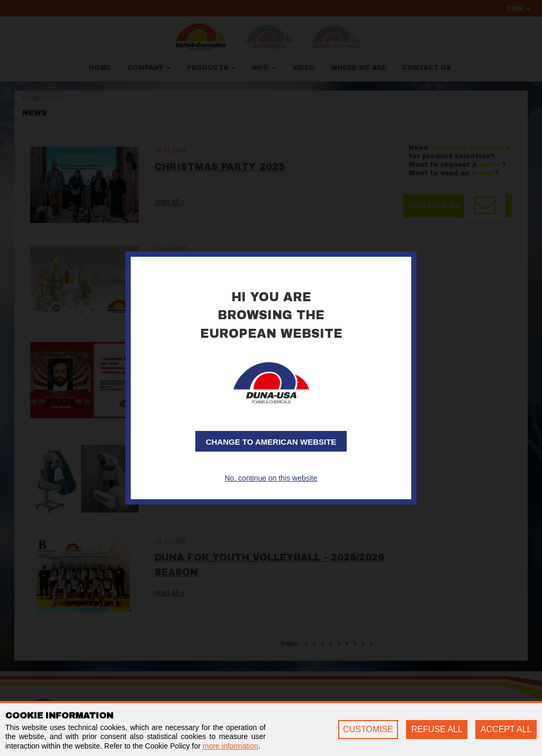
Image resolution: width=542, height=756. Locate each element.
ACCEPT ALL (506, 729)
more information (231, 746)
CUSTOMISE (368, 729)
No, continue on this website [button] (271, 478)
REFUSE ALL (437, 729)
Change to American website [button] (271, 442)
